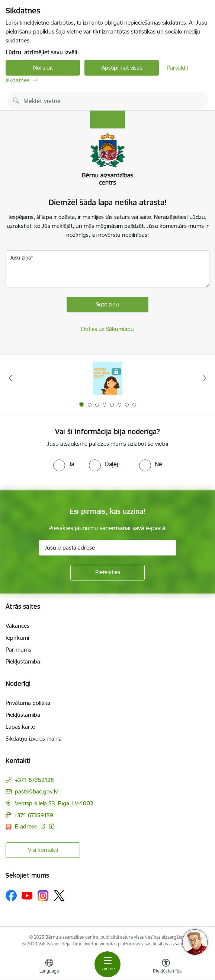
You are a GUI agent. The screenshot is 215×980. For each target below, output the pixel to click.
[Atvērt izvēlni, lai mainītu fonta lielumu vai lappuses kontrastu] (166, 967)
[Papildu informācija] (52, 826)
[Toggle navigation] (107, 964)
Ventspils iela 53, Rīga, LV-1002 (54, 803)
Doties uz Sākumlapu (107, 329)
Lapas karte (20, 727)
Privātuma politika (28, 703)
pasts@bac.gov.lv (36, 791)
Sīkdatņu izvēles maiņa (34, 739)
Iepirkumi (17, 638)
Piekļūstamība (23, 661)
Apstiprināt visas (122, 68)
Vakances (17, 626)
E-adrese (27, 826)
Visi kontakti (43, 850)
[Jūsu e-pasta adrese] (107, 548)
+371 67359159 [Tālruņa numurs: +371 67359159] (34, 815)
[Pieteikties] (107, 573)
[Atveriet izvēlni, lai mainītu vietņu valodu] (49, 967)
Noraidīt (43, 68)
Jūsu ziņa (20, 258)
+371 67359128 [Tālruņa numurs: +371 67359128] (34, 780)
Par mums (18, 650)
